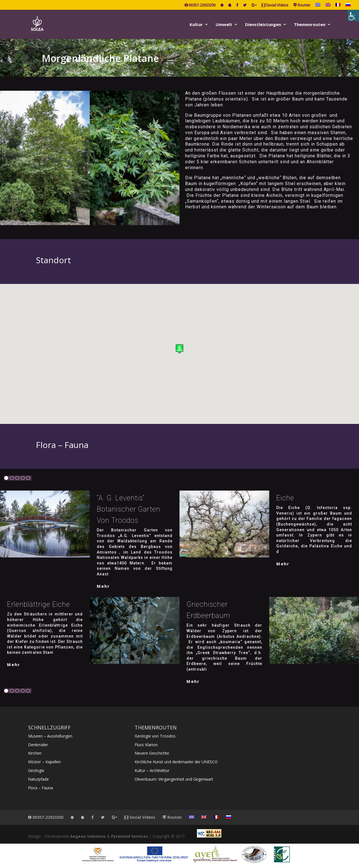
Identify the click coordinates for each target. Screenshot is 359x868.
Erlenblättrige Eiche (39, 604)
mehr (103, 586)
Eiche (285, 498)
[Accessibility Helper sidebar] (353, 15)
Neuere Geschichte (152, 753)
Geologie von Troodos (155, 736)
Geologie (36, 770)
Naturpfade (38, 779)
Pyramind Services (130, 836)
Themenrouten (310, 25)
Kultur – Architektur (152, 770)
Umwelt (224, 25)
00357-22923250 (200, 5)
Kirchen (35, 753)
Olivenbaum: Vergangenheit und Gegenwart (174, 779)
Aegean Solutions (88, 836)
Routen (302, 5)
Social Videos (275, 5)
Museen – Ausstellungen (50, 736)
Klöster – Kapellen (44, 762)
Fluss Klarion (146, 745)
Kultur (196, 25)
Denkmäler (38, 745)
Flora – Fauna (41, 788)
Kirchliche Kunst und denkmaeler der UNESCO (176, 762)
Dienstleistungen (263, 25)
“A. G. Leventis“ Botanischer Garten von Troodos (129, 509)
